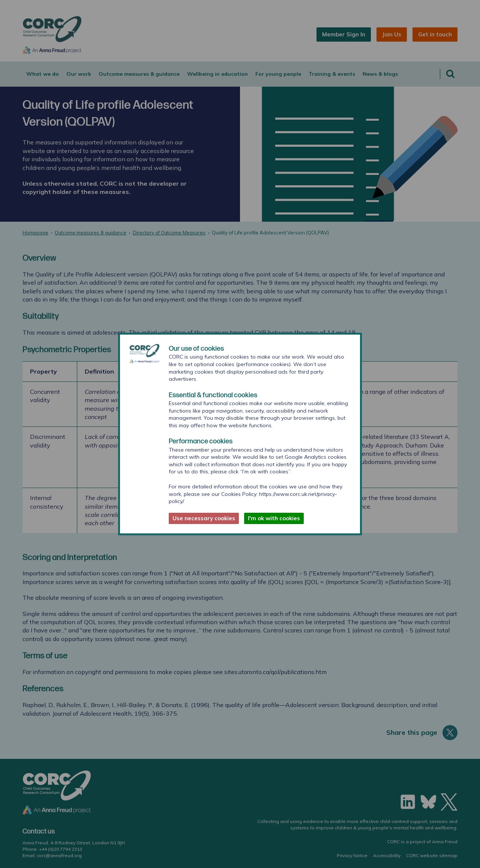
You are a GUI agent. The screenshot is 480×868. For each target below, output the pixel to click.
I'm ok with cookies (274, 518)
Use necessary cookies (204, 518)
